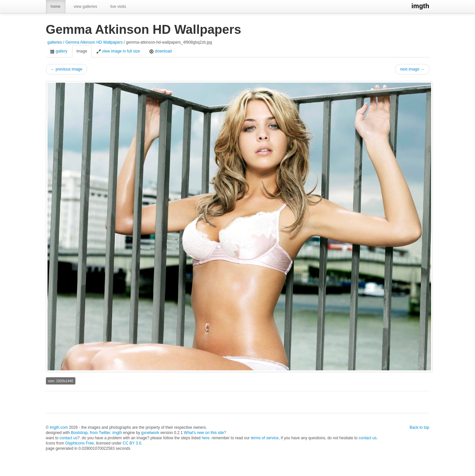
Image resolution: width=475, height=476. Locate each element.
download (160, 51)
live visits (118, 7)
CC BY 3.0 (132, 443)
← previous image (67, 69)
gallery (59, 51)
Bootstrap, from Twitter (90, 433)
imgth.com (59, 427)
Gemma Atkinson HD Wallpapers (94, 42)
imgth (420, 6)
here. (206, 438)
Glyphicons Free (79, 443)
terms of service (265, 438)
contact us (69, 438)
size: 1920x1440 (61, 381)
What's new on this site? (205, 433)
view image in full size (118, 51)
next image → (412, 69)
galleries (55, 42)
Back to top (419, 427)
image (82, 51)
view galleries (86, 7)
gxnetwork (150, 433)
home (56, 7)
